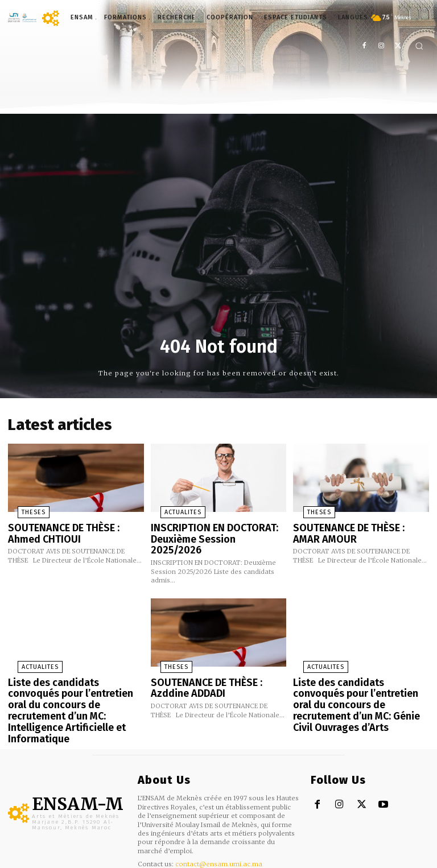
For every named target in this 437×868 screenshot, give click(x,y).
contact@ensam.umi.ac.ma (219, 825)
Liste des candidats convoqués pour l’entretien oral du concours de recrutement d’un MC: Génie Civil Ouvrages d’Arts (357, 677)
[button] (419, 46)
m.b (56, 859)
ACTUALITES (171, 509)
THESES (22, 509)
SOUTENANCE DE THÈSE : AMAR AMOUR (353, 528)
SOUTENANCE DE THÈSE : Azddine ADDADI (216, 667)
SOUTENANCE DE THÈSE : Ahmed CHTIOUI (71, 528)
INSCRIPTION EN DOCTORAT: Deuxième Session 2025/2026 (210, 528)
